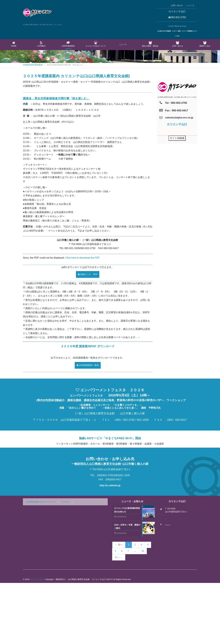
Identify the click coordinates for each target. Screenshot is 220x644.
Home (14, 44)
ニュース (190, 5)
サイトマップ (50, 563)
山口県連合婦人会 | (35, 563)
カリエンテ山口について (96, 44)
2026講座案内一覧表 (88, 426)
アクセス (65, 563)
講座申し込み (205, 44)
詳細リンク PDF (88, 335)
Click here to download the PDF (82, 319)
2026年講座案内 (68, 44)
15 (143, 612)
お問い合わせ (177, 5)
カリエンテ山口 (37, 640)
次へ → (119, 618)
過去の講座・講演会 (150, 44)
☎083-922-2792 (177, 17)
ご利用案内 (41, 44)
